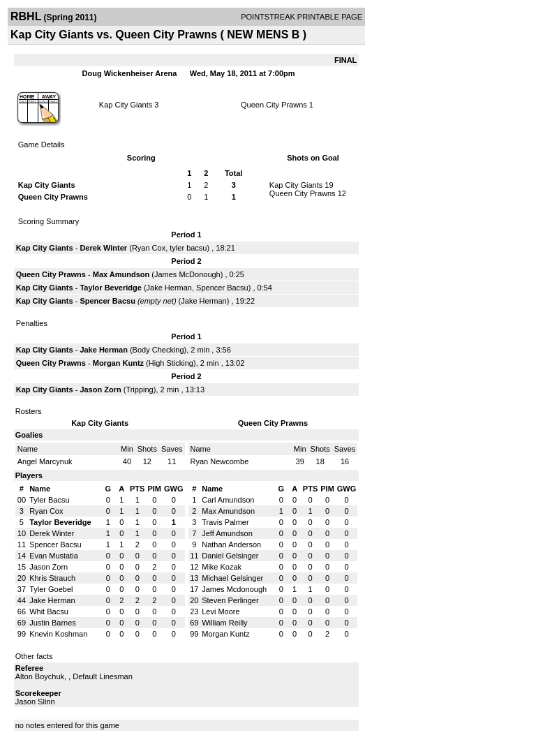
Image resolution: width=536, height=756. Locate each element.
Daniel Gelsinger (230, 556)
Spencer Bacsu (222, 288)
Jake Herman (169, 288)
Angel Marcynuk (45, 461)
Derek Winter (103, 248)
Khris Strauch (52, 578)
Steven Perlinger (230, 600)
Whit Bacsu (49, 612)
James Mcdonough (234, 589)
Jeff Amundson (227, 533)
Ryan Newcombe (220, 461)
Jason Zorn (100, 390)
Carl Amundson (228, 500)
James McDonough (187, 274)
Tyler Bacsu (49, 500)
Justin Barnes (53, 623)
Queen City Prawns (274, 105)
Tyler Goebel (51, 589)
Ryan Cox (149, 248)
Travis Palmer (225, 522)
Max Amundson (121, 274)
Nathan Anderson (231, 544)
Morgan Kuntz (118, 363)
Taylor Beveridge (110, 288)
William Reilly (224, 623)
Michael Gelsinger (232, 578)
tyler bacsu (188, 248)
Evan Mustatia (54, 556)
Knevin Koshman (58, 634)
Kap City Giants (126, 105)
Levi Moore (221, 612)
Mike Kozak (222, 567)
